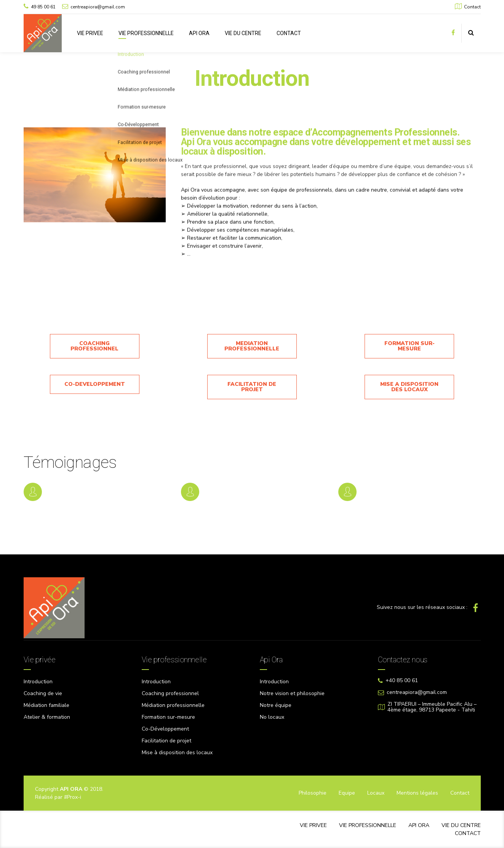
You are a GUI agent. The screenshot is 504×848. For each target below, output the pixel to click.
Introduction (38, 682)
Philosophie (313, 793)
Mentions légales (417, 793)
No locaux (272, 717)
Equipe (347, 793)
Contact (460, 793)
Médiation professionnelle (173, 705)
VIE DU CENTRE (243, 33)
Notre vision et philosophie (292, 693)
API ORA (199, 33)
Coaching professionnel (170, 693)
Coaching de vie (43, 693)
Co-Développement (165, 729)
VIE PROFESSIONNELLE (146, 33)
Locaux (376, 793)
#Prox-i (73, 797)
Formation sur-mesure (168, 717)
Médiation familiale (46, 705)
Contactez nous (403, 660)
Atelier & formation (47, 717)
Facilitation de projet (166, 741)
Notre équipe (276, 705)
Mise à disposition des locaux (177, 752)
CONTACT (289, 33)
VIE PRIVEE (90, 33)
